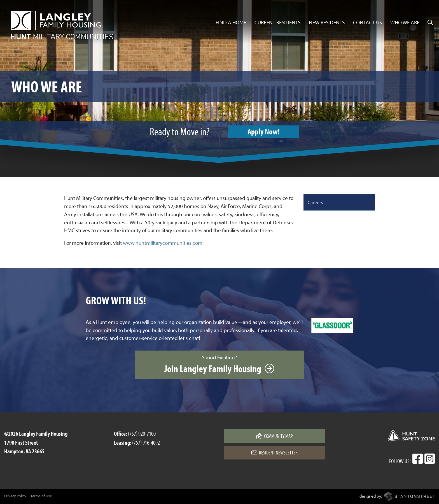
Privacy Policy (15, 496)
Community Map (275, 436)
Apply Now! (264, 131)
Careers (315, 202)
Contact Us (367, 22)
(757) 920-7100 (142, 433)
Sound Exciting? (219, 364)
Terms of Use (41, 496)
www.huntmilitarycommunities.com (163, 243)
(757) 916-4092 (146, 442)
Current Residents (277, 22)
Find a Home (231, 22)
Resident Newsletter (274, 452)
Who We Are (405, 22)
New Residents (327, 22)
